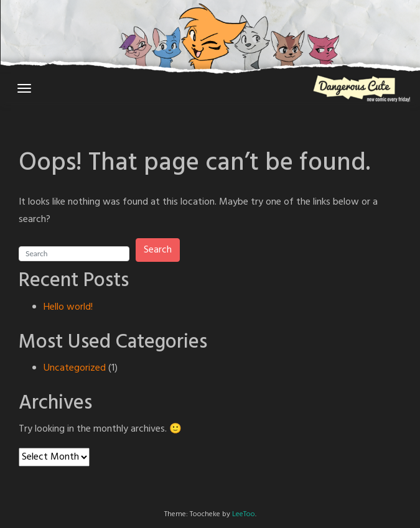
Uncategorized (75, 368)
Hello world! (68, 307)
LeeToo (244, 514)
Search (158, 250)
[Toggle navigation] (24, 88)
